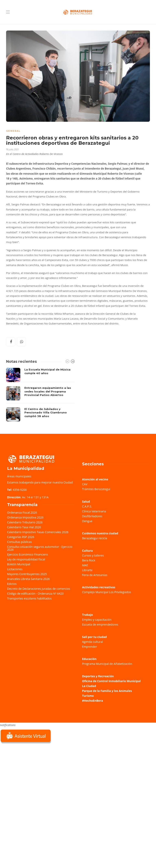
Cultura (87, 551)
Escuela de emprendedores (100, 624)
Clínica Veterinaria (94, 511)
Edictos (12, 584)
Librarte (87, 570)
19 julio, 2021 (12, 149)
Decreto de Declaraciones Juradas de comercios (39, 589)
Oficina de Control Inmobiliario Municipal (111, 681)
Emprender (90, 647)
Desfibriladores (92, 516)
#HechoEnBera (93, 701)
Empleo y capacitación (97, 620)
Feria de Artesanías (95, 575)
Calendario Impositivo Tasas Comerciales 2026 (38, 532)
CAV (85, 484)
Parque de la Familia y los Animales (107, 691)
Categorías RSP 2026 (21, 537)
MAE (85, 565)
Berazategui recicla (95, 538)
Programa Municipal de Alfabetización (107, 664)
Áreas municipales (19, 476)
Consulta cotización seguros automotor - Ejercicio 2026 (40, 548)
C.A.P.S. (87, 506)
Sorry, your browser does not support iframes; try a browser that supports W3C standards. (30, 773)
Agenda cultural (92, 642)
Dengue (87, 521)
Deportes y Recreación (98, 676)
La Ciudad (89, 686)
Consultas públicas (19, 542)
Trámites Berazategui (96, 489)
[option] (41, 395)
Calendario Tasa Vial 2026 (24, 527)
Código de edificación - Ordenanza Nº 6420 (35, 593)
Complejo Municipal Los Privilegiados (107, 592)
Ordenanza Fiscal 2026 (22, 512)
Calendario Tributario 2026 (25, 522)
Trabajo (87, 615)
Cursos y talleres (93, 555)
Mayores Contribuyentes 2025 (27, 574)
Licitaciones (15, 569)
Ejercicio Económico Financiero (28, 554)
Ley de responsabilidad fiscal (26, 559)
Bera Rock (89, 560)
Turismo (88, 696)
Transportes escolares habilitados (29, 598)
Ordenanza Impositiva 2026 (25, 517)
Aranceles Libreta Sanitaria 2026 (28, 579)
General (13, 131)
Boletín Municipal (19, 564)
